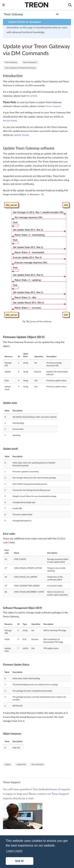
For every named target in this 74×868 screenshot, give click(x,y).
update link (21, 764)
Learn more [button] (14, 851)
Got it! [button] (20, 861)
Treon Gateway (11, 62)
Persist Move (10, 121)
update (8, 764)
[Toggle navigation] (4, 5)
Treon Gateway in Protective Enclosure (20, 68)
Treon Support (53, 106)
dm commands (37, 764)
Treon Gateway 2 (30, 62)
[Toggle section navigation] (31, 14)
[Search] (70, 5)
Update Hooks (21, 135)
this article (32, 96)
